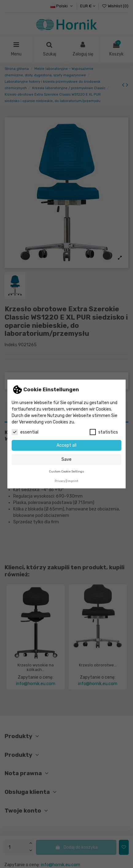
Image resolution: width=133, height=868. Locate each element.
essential (25, 432)
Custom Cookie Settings (66, 471)
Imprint (73, 481)
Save (66, 459)
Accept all (66, 445)
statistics (104, 432)
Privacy (60, 481)
